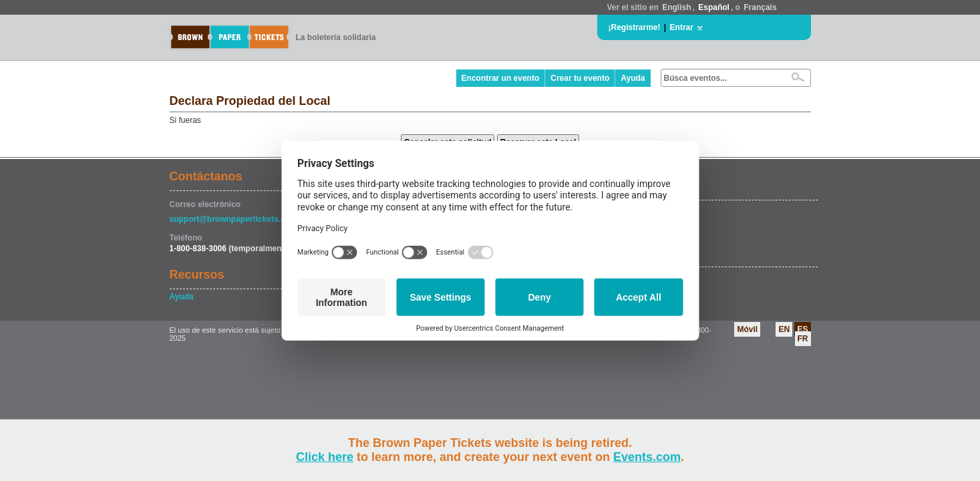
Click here (325, 457)
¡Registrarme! (635, 27)
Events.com (647, 457)
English (676, 7)
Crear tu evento (580, 78)
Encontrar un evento (501, 78)
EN (784, 329)
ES (802, 329)
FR (803, 339)
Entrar (682, 27)
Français (760, 7)
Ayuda (633, 78)
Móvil (747, 329)
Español (714, 7)
